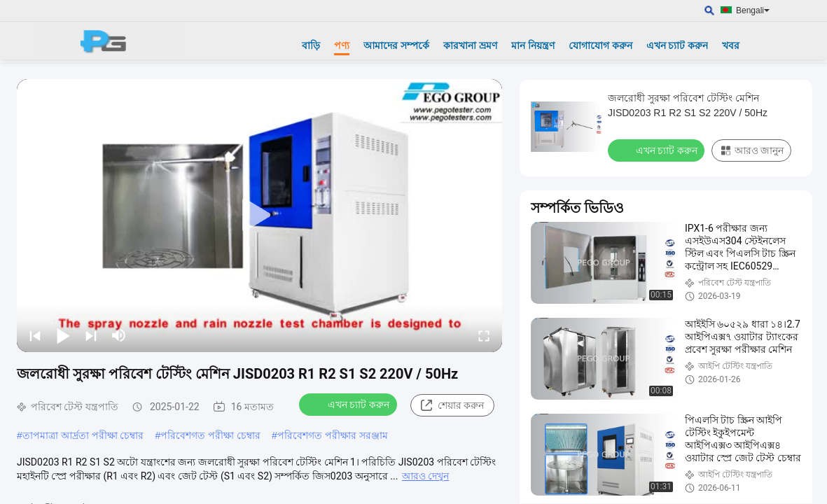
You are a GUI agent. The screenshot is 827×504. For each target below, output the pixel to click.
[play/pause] (63, 335)
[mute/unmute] (119, 335)
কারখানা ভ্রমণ (470, 45)
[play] (260, 216)
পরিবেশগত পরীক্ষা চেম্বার (210, 435)
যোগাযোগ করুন (600, 45)
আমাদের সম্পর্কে (396, 45)
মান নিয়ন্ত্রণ (533, 45)
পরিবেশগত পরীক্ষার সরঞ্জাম (333, 435)
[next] (91, 335)
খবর (731, 45)
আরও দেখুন (425, 476)
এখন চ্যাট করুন (677, 45)
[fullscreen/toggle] (484, 335)
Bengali (753, 10)
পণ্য (342, 45)
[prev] (35, 335)
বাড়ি (311, 45)
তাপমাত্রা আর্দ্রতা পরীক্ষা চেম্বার (83, 435)
